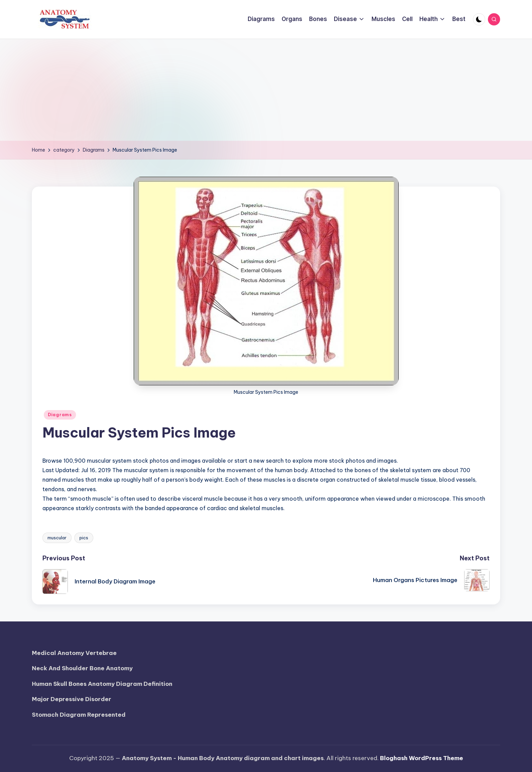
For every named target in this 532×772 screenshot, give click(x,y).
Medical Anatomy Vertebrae (74, 653)
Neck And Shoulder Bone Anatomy (82, 668)
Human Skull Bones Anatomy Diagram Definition (102, 684)
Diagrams (60, 415)
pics (84, 538)
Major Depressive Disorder (72, 699)
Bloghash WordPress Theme (422, 758)
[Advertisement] (266, 90)
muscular (57, 538)
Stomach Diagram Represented (79, 715)
